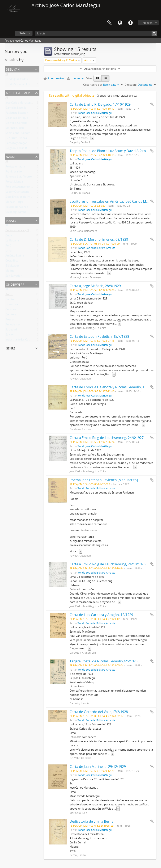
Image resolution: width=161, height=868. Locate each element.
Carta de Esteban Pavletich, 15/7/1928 (99, 336)
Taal (120, 23)
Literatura (12, 305)
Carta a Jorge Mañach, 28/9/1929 (95, 286)
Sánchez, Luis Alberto (19, 177)
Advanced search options (100, 69)
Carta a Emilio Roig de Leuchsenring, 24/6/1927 (107, 438)
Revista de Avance (17, 208)
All (7, 75)
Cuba (9, 236)
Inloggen (147, 23)
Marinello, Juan (15, 129)
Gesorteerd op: (93, 85)
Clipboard (109, 23)
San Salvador (14, 277)
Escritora (11, 315)
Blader (22, 33)
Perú (8, 246)
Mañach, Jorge (14, 203)
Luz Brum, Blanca (16, 139)
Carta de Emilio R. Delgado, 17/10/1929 (100, 104)
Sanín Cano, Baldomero (20, 134)
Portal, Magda (14, 183)
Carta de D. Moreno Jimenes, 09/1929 (99, 239)
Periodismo (13, 325)
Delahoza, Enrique (17, 119)
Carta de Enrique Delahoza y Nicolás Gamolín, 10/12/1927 (115, 387)
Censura (11, 310)
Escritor (10, 300)
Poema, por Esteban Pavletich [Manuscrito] (104, 480)
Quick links (130, 23)
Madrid (10, 272)
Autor (9, 295)
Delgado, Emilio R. (16, 149)
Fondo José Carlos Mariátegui (24, 80)
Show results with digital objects (117, 96)
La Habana (12, 241)
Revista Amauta (15, 167)
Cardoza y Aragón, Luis (20, 144)
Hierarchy (76, 78)
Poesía (10, 320)
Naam (10, 156)
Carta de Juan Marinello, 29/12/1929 (98, 767)
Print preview (54, 78)
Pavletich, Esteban (17, 114)
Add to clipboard (152, 104)
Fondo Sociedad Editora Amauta (26, 85)
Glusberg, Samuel (16, 213)
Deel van (13, 69)
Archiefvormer (18, 93)
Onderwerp (15, 284)
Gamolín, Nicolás (16, 109)
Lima (8, 251)
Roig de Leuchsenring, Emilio (23, 188)
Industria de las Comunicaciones (26, 340)
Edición (10, 335)
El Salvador (12, 267)
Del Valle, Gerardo (16, 124)
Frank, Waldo (14, 172)
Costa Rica (12, 261)
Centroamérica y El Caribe (21, 231)
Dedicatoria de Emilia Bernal (92, 821)
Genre (11, 348)
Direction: (130, 85)
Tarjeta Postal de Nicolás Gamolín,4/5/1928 (104, 661)
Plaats (11, 220)
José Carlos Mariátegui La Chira (25, 104)
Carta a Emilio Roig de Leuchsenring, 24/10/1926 (108, 564)
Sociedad (11, 330)
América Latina (15, 256)
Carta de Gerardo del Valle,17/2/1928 (99, 712)
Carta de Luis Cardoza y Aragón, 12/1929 (101, 615)
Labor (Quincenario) (18, 193)
